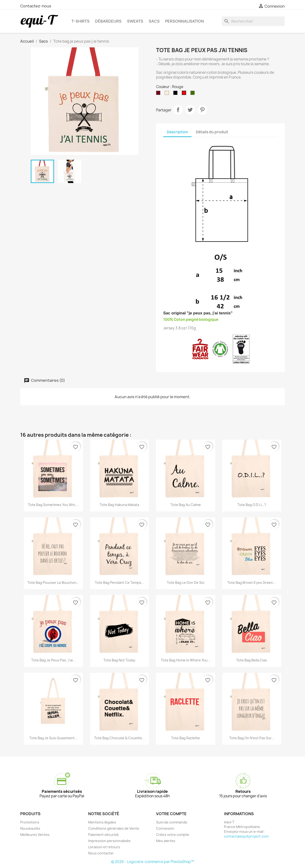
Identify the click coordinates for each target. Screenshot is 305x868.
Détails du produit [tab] (212, 132)
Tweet (190, 110)
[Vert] (193, 94)
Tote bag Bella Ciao (252, 660)
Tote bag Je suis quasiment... (53, 738)
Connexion (165, 828)
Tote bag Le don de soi (186, 583)
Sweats (135, 21)
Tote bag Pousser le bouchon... (53, 583)
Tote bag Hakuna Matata (119, 505)
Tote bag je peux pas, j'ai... (53, 660)
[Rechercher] (253, 21)
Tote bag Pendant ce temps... (119, 583)
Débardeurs (108, 21)
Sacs (154, 21)
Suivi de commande (172, 822)
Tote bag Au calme (186, 505)
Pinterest (202, 110)
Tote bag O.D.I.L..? (252, 505)
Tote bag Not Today (119, 660)
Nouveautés (30, 828)
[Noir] (176, 94)
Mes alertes (166, 841)
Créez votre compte (173, 835)
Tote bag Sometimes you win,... (53, 505)
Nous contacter (101, 853)
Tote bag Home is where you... (186, 660)
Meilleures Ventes (35, 835)
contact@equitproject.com (246, 836)
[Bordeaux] (159, 94)
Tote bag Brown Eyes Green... (252, 583)
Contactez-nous (36, 6)
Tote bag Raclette (186, 738)
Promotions (30, 822)
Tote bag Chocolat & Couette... (119, 738)
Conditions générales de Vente (114, 828)
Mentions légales (102, 822)
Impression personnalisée (109, 841)
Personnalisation (185, 21)
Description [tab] (177, 132)
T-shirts (81, 21)
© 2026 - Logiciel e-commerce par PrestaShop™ (153, 862)
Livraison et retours (104, 847)
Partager (178, 110)
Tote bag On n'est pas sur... (252, 738)
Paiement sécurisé (103, 835)
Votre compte (171, 814)
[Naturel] (168, 94)
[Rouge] (185, 94)
